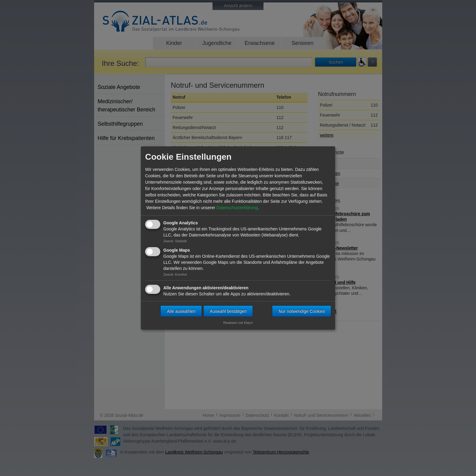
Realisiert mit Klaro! (238, 323)
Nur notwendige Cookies (302, 311)
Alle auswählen (181, 311)
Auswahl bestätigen (228, 311)
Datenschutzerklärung (237, 208)
